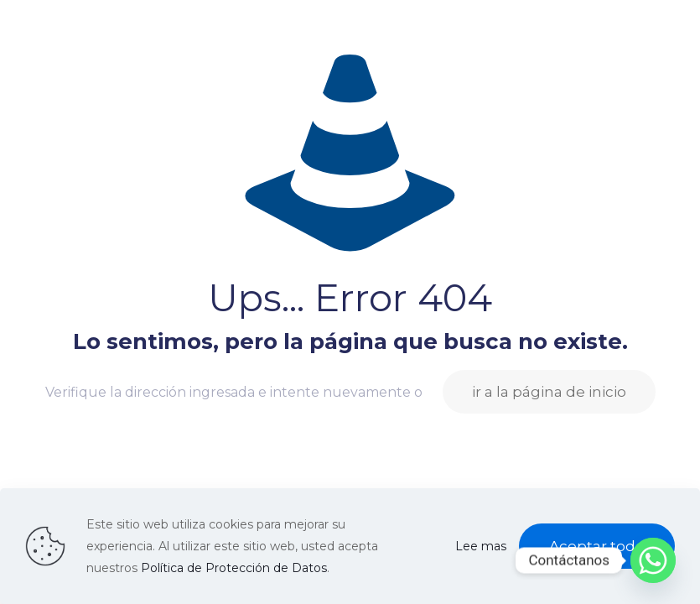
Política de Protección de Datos (234, 568)
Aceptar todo (597, 546)
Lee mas (481, 546)
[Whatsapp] (653, 560)
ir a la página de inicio (549, 392)
